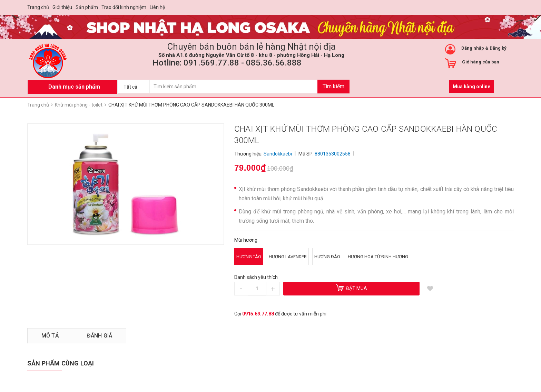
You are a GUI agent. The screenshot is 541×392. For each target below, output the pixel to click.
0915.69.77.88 (258, 314)
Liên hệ (157, 7)
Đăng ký (498, 48)
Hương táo (249, 257)
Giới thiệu (62, 7)
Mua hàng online (471, 87)
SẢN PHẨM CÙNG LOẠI (61, 363)
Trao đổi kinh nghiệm (124, 7)
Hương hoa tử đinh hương (378, 257)
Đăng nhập (473, 48)
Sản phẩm (87, 7)
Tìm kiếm (333, 86)
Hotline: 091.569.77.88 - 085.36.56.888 (227, 63)
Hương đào (327, 257)
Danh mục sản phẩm (74, 87)
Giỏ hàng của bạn (481, 62)
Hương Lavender (288, 257)
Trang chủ (38, 7)
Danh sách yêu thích (256, 277)
